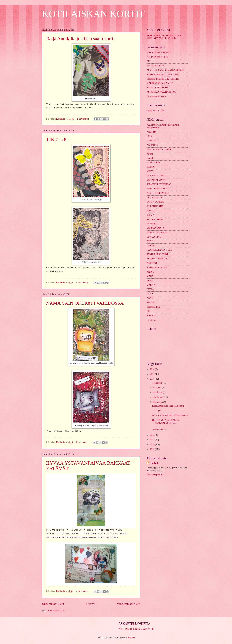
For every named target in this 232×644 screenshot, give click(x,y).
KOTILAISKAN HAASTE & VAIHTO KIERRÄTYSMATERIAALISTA (164, 37)
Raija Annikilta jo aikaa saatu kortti (80, 38)
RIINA (150, 281)
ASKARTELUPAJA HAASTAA (161, 92)
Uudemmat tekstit (53, 604)
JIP (148, 311)
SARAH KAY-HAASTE (158, 87)
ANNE (150, 298)
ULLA (150, 136)
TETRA (150, 289)
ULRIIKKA (152, 224)
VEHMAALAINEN (156, 228)
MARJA (150, 246)
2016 (152, 379)
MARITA (151, 285)
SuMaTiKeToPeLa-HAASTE (160, 83)
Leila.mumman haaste (156, 96)
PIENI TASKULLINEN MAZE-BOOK (136, 629)
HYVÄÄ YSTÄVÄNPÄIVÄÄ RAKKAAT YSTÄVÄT (166, 421)
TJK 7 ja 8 (56, 139)
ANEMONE (152, 145)
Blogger (131, 638)
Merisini (150, 211)
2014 (152, 440)
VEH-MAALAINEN (156, 180)
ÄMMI (150, 154)
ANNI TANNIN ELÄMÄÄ (159, 150)
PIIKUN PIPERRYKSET (158, 193)
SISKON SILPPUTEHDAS (159, 184)
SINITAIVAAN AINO (157, 267)
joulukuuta (158, 383)
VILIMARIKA (153, 307)
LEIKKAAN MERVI (156, 176)
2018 (152, 369)
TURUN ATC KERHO (157, 232)
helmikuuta (158, 402)
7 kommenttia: (83, 591)
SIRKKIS (151, 315)
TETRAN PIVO (154, 237)
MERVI (150, 171)
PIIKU (150, 241)
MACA (150, 276)
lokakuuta (157, 388)
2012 (152, 449)
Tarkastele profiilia (155, 475)
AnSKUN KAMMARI (157, 259)
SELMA (150, 215)
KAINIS (150, 158)
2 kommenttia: (83, 282)
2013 (152, 445)
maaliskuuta (158, 397)
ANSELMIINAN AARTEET (160, 189)
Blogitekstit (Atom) (56, 611)
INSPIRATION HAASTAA (159, 53)
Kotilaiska (155, 463)
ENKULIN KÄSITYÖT (157, 254)
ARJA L (150, 272)
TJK (149, 61)
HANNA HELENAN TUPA (159, 250)
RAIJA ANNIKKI (155, 219)
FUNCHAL (152, 320)
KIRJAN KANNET (155, 66)
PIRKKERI (152, 263)
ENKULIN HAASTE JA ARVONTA (163, 74)
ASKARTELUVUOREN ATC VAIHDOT (165, 70)
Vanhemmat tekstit (129, 604)
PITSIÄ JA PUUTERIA (157, 57)
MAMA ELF (152, 141)
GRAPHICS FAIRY (156, 111)
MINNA (150, 167)
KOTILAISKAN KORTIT (93, 14)
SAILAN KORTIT (155, 206)
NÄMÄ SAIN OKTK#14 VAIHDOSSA (85, 303)
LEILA (150, 294)
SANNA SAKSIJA (155, 202)
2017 (152, 374)
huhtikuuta (158, 392)
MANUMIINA (153, 163)
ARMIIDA (152, 132)
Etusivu (90, 604)
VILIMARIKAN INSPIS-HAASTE (163, 79)
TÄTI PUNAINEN (155, 198)
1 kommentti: (83, 119)
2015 (152, 435)
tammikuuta (158, 429)
